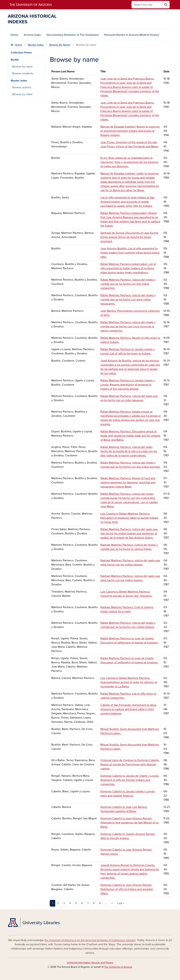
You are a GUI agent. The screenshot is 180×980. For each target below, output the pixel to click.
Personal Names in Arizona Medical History (132, 35)
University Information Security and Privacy (90, 963)
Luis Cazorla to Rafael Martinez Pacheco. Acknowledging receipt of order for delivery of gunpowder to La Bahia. (129, 682)
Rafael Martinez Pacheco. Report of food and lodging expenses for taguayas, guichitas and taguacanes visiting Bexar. (128, 482)
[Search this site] (147, 5)
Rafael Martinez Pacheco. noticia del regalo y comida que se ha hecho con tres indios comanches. (128, 284)
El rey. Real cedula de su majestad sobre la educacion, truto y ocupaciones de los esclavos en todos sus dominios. (129, 162)
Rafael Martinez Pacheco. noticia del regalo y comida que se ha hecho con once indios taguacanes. (128, 300)
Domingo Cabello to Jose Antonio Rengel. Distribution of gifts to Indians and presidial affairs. (127, 889)
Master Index (36, 45)
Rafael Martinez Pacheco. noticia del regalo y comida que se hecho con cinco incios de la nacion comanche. (128, 326)
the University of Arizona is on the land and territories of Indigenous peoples (90, 940)
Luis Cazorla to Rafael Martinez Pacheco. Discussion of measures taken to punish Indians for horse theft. (129, 518)
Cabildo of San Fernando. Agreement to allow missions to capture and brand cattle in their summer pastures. (128, 709)
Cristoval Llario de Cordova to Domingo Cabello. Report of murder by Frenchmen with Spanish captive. (130, 764)
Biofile (15, 60)
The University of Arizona (118, 967)
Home (14, 35)
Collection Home (21, 53)
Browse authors (22, 87)
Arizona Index (32, 35)
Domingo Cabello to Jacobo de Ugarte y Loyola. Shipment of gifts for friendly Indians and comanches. (130, 780)
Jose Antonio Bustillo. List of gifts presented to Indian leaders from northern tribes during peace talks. (130, 253)
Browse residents (23, 73)
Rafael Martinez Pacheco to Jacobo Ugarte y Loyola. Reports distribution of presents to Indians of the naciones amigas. (128, 385)
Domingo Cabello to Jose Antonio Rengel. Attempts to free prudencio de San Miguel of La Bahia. (129, 823)
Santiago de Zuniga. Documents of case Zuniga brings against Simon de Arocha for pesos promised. (129, 237)
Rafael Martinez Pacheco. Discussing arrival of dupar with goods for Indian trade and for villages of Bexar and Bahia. (130, 436)
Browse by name (22, 67)
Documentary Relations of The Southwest (73, 35)
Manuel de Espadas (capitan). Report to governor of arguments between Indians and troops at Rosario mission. (130, 131)
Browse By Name (60, 45)
